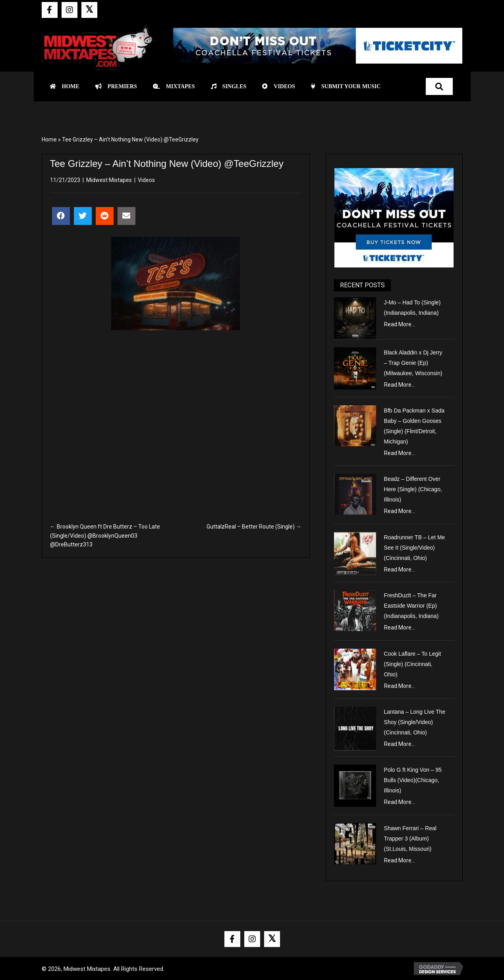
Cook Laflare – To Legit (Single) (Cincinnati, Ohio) (413, 664)
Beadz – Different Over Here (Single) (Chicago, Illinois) (413, 489)
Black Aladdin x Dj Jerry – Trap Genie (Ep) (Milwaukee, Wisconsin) (413, 363)
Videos (146, 180)
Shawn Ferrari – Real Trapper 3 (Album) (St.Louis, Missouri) (410, 839)
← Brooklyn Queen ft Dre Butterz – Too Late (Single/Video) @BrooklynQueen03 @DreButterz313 (105, 536)
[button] (50, 10)
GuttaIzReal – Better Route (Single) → (254, 527)
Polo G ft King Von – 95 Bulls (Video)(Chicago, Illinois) (413, 780)
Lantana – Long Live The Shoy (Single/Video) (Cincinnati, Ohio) (415, 722)
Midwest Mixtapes (109, 180)
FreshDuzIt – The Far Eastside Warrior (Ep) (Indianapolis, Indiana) (411, 606)
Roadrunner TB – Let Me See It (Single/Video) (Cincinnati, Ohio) (415, 548)
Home (49, 139)
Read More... (400, 324)
